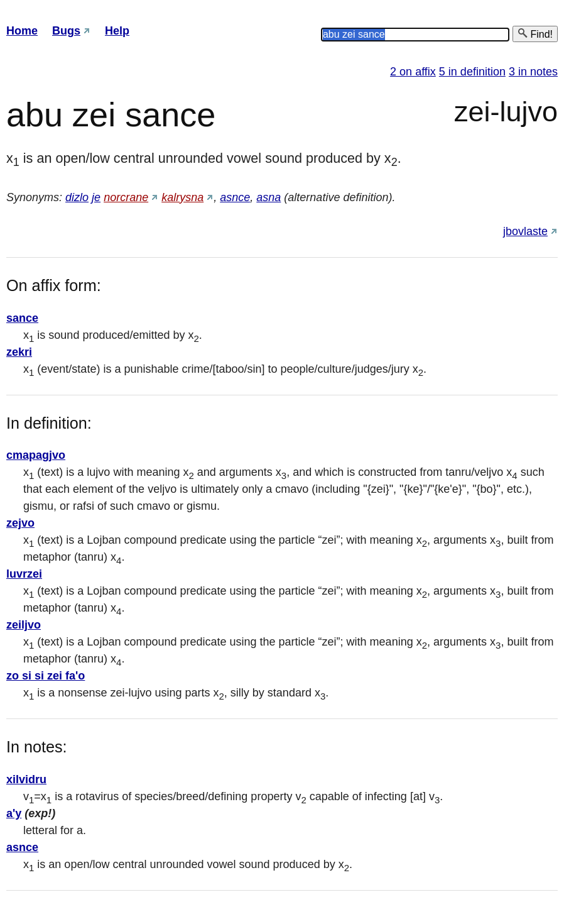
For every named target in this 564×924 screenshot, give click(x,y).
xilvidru (26, 779)
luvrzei (24, 574)
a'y (14, 813)
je (96, 197)
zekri (19, 352)
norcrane (126, 197)
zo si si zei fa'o (46, 676)
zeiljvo (24, 625)
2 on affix (413, 72)
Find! (535, 34)
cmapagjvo (36, 455)
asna (268, 197)
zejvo (20, 523)
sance (22, 318)
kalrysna (182, 197)
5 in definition (472, 72)
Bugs (66, 31)
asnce (235, 197)
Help (117, 31)
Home (22, 31)
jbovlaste (525, 231)
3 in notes (533, 72)
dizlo (77, 197)
